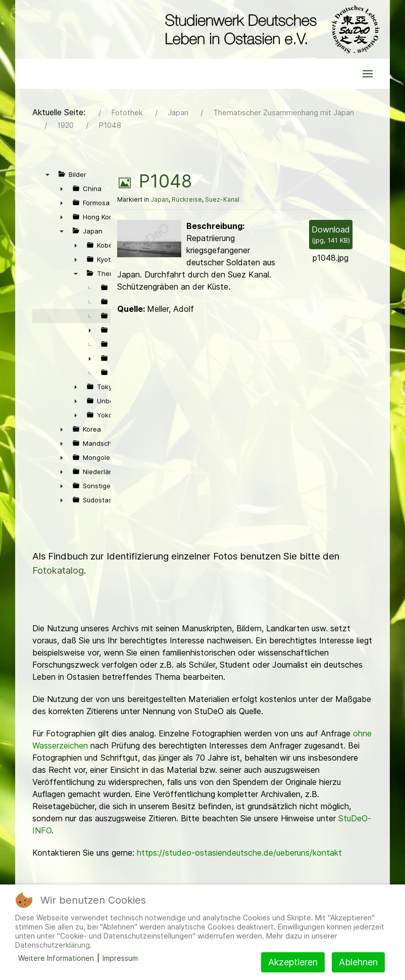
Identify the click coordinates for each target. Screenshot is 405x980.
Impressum (120, 958)
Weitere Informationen (56, 958)
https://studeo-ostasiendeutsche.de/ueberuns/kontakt (239, 853)
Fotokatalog (58, 570)
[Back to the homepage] (270, 29)
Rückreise (187, 199)
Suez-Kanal (222, 199)
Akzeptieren (293, 962)
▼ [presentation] (47, 174)
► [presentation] (62, 189)
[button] (368, 74)
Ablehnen (358, 962)
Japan (160, 199)
